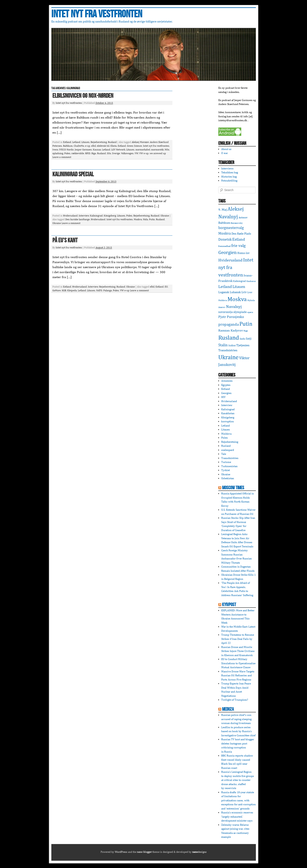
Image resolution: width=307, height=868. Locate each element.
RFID (88, 153)
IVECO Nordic (66, 150)
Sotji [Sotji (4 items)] (249, 339)
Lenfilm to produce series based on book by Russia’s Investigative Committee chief (238, 731)
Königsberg (110, 216)
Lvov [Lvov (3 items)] (250, 292)
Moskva (138, 219)
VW (136, 153)
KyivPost (229, 605)
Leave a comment (62, 157)
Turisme (226, 462)
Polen (67, 153)
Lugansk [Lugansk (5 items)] (224, 292)
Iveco (55, 150)
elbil (93, 146)
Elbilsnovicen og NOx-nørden (83, 96)
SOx (109, 153)
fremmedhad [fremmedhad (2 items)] (224, 246)
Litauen (85, 142)
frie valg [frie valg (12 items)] (238, 245)
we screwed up (158, 153)
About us (226, 149)
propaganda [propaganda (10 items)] (229, 324)
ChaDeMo (79, 146)
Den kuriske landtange (78, 219)
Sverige (116, 153)
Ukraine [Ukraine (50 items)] (228, 357)
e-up (88, 146)
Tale (224, 454)
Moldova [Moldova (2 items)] (223, 300)
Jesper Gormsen (83, 150)
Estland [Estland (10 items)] (239, 239)
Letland (76, 142)
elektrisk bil (103, 146)
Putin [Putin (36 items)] (246, 324)
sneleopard (228, 450)
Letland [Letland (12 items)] (225, 286)
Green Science (134, 146)
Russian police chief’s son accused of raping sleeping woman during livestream (236, 719)
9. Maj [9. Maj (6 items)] (223, 209)
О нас (225, 153)
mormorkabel (143, 150)
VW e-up (144, 153)
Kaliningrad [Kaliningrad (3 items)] (239, 281)
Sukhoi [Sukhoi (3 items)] (232, 345)
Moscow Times (233, 488)
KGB (64, 290)
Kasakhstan (228, 413)
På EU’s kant (65, 240)
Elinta (114, 146)
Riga (94, 153)
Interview (84, 216)
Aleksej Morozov (140, 142)
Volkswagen (127, 153)
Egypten (226, 385)
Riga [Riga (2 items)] (246, 331)
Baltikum (68, 146)
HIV (223, 397)
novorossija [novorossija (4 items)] (226, 312)
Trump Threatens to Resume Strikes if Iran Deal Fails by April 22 (238, 639)
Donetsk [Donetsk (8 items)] (225, 239)
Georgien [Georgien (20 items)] (227, 252)
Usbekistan (228, 478)
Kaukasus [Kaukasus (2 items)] (251, 281)
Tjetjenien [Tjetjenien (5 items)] (243, 345)
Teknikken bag (230, 172)
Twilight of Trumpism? (235, 700)
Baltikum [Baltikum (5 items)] (224, 223)
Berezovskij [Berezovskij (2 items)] (237, 223)
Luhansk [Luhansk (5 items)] (235, 292)
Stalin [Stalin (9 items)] (223, 345)
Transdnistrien (230, 458)
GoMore (57, 290)
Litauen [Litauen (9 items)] (239, 286)
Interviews (227, 168)
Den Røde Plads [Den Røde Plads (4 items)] (241, 234)
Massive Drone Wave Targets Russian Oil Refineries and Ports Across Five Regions (238, 675)
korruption (227, 421)
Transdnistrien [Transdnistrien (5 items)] (228, 350)
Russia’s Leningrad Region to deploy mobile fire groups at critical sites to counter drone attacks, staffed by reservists (238, 780)
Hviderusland (70, 216)
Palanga (108, 290)
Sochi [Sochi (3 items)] (242, 339)
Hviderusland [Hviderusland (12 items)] (230, 260)
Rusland (112, 142)
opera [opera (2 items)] (250, 312)
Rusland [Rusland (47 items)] (229, 337)
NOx (167, 150)
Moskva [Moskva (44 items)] (237, 299)
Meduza (228, 709)
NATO (99, 290)
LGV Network (118, 150)
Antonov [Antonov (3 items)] (243, 217)
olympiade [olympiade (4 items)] (240, 312)
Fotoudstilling (229, 181)
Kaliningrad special (73, 174)
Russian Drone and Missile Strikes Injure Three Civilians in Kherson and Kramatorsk (238, 651)
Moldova (226, 434)
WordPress (121, 852)
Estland (67, 142)
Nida (145, 219)
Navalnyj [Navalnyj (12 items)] (234, 306)
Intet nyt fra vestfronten (97, 14)
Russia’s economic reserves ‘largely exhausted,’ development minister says (237, 817)
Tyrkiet (226, 470)
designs (199, 852)
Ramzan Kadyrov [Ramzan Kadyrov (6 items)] (231, 330)
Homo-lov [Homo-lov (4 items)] (243, 253)
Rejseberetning (99, 142)
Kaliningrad (96, 216)
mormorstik (157, 150)
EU (166, 287)
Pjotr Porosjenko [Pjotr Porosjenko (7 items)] (231, 317)
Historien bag (229, 177)
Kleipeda (72, 290)
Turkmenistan (229, 466)
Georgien (226, 393)
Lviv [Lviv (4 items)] (244, 292)
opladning (58, 153)
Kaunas (97, 150)
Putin (152, 219)
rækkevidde (78, 153)
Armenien (227, 381)
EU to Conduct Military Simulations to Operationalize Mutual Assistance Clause (238, 663)
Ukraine (165, 216)
